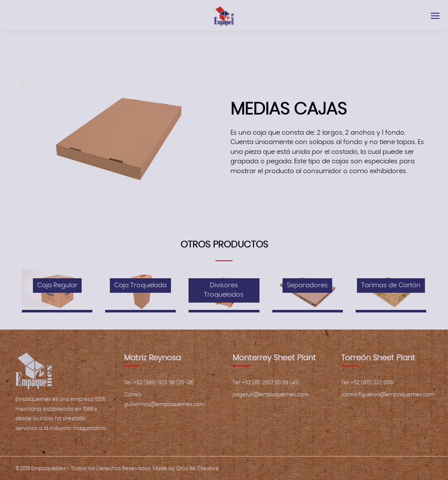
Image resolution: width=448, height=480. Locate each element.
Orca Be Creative (197, 468)
